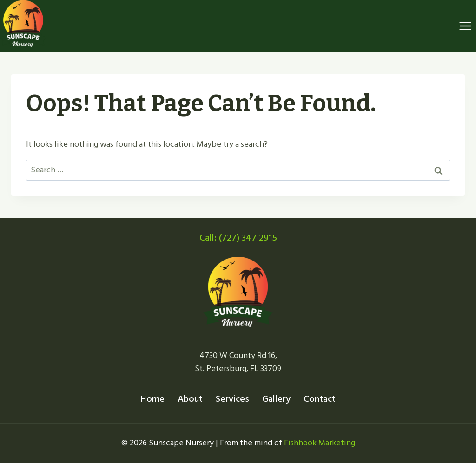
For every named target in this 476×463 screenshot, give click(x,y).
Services (232, 399)
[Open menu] (465, 26)
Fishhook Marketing (320, 443)
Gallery (276, 399)
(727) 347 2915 (248, 238)
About (190, 399)
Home (152, 399)
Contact (320, 399)
